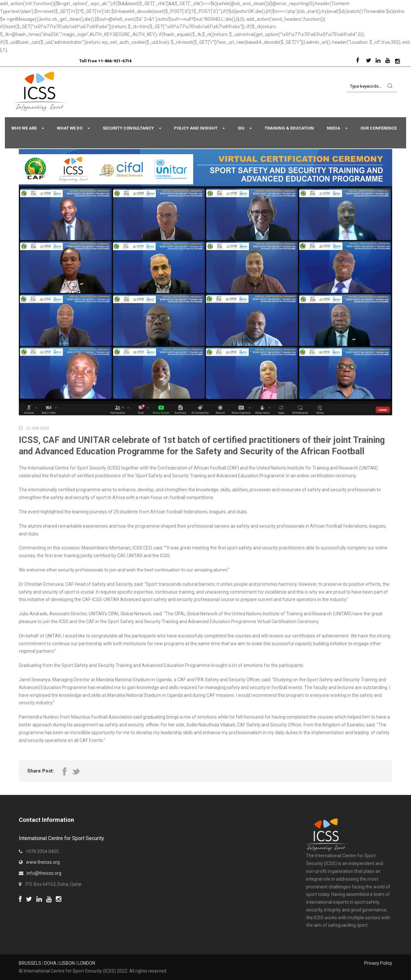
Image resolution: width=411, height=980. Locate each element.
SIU (241, 128)
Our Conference (379, 128)
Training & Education (289, 128)
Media (334, 128)
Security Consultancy (128, 128)
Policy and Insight (196, 128)
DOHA (50, 963)
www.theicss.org (43, 862)
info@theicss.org (44, 873)
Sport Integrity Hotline (77, 61)
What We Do (70, 128)
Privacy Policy (378, 963)
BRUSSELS (30, 963)
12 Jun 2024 (37, 428)
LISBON (67, 963)
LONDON (86, 963)
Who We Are (24, 128)
